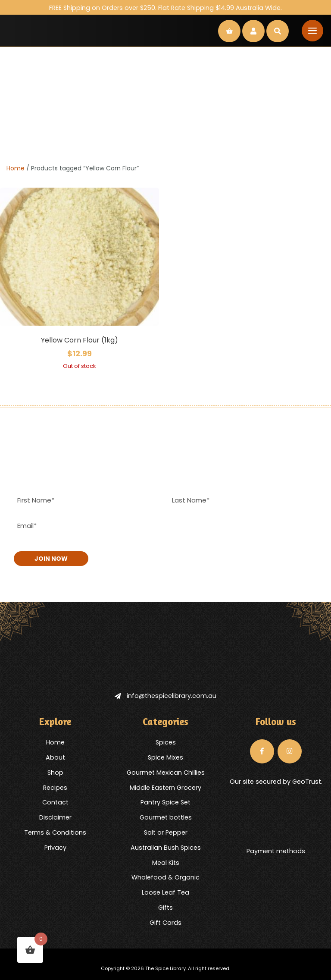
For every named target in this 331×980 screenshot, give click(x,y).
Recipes (55, 788)
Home (16, 168)
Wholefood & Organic (165, 877)
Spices (166, 742)
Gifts (165, 908)
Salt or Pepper (166, 832)
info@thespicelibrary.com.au (165, 696)
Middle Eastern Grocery (165, 788)
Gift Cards (165, 923)
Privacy (55, 848)
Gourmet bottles (166, 817)
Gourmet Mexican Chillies (166, 773)
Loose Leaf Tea (165, 892)
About (55, 757)
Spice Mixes (165, 757)
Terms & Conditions (55, 832)
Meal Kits (166, 863)
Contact (55, 802)
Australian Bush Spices (166, 848)
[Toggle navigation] (312, 31)
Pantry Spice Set (165, 802)
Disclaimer (55, 817)
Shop (55, 773)
